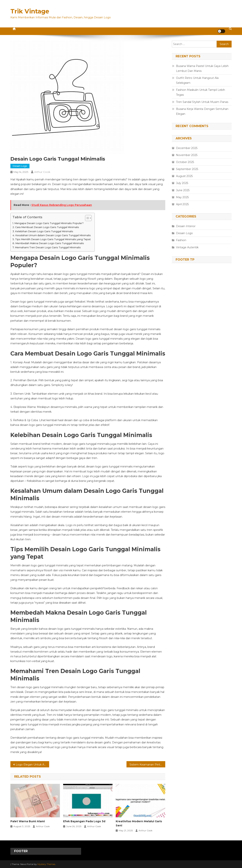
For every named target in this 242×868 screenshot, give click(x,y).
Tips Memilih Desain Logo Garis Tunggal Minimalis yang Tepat (53, 239)
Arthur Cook (42, 172)
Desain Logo (20, 166)
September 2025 (187, 169)
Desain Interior (186, 226)
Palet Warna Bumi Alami (28, 821)
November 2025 (187, 155)
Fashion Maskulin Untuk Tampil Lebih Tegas (201, 92)
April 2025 (182, 204)
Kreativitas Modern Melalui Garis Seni (139, 823)
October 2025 (185, 162)
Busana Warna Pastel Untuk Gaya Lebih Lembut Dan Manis (202, 68)
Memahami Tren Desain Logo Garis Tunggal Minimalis (48, 247)
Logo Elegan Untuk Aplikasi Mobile (32, 765)
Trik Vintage (30, 11)
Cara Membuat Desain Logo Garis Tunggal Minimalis (47, 227)
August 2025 (184, 176)
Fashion (181, 240)
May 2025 (182, 197)
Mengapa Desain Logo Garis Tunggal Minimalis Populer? (49, 223)
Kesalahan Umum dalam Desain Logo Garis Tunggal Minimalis (53, 235)
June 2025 (183, 190)
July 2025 (182, 183)
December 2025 (187, 148)
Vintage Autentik (187, 247)
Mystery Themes (46, 864)
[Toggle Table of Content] (86, 218)
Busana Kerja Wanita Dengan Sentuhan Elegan (202, 111)
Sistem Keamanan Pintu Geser (147, 765)
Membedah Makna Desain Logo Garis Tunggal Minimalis (50, 243)
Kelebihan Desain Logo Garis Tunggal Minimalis (44, 231)
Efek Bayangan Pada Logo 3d (84, 821)
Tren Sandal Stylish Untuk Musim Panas (202, 102)
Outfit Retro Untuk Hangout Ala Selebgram (197, 80)
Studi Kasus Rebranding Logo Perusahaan (62, 205)
